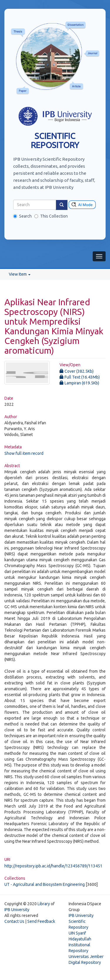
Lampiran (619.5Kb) (79, 383)
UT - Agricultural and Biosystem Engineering (45, 884)
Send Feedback (41, 921)
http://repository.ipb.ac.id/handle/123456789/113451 (53, 866)
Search (22, 216)
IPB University (17, 910)
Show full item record (24, 453)
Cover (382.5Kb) (77, 371)
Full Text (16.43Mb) (80, 377)
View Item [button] (20, 274)
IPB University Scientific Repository (81, 921)
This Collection (51, 216)
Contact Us (14, 921)
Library (44, 904)
